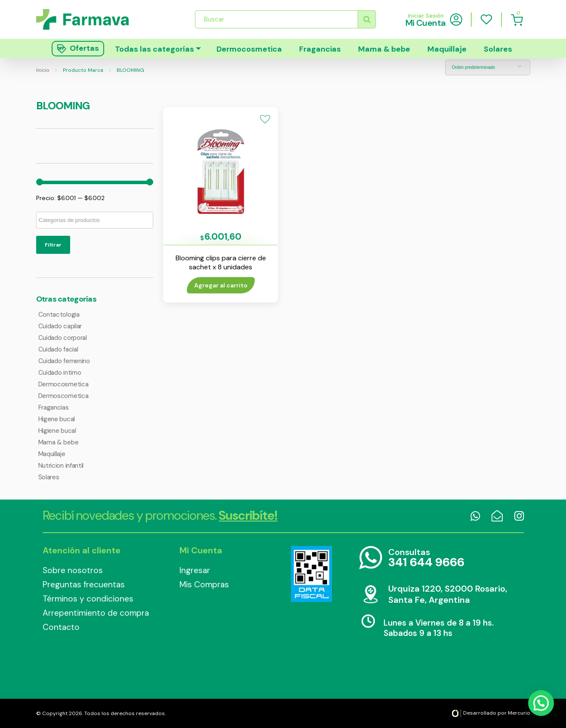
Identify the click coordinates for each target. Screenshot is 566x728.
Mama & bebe (384, 49)
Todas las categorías (155, 49)
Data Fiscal (312, 574)
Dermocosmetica (249, 49)
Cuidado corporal (63, 338)
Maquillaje (447, 49)
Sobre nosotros (73, 570)
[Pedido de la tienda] (488, 68)
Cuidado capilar (60, 326)
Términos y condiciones (88, 599)
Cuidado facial (58, 349)
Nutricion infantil (61, 466)
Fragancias (320, 49)
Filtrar (53, 245)
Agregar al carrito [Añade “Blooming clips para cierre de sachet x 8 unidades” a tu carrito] (221, 285)
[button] (265, 119)
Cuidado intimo (60, 373)
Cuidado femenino (64, 361)
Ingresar (195, 570)
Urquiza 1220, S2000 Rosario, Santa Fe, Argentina (448, 594)
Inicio (43, 70)
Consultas (426, 558)
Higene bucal (57, 419)
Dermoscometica (63, 396)
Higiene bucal (57, 431)
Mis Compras (204, 585)
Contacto (61, 627)
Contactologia (59, 315)
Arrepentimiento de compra (96, 613)
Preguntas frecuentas (84, 585)
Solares (498, 49)
